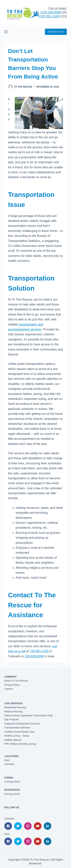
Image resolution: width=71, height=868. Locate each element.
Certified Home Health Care (20, 732)
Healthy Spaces (13, 740)
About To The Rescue (16, 681)
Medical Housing (13, 711)
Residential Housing (15, 707)
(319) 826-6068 (51, 12)
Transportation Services (17, 728)
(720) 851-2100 (49, 16)
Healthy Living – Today (17, 736)
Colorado (9, 764)
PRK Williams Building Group (20, 744)
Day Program (12, 719)
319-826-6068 (34, 656)
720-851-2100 (39, 651)
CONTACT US (56, 32)
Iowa (7, 760)
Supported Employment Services (22, 724)
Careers (9, 689)
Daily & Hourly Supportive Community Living (28, 715)
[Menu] (6, 32)
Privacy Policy (12, 685)
